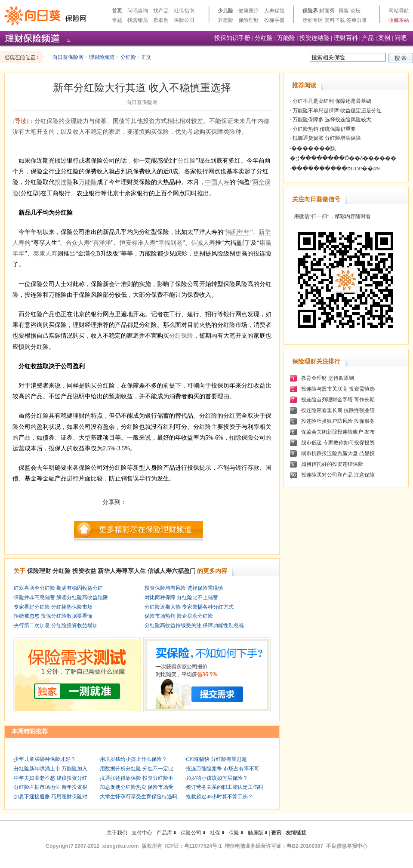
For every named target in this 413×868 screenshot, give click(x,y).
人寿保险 (274, 11)
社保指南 (184, 11)
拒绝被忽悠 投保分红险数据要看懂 (53, 616)
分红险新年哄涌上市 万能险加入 (51, 769)
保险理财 (249, 20)
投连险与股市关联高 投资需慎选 (338, 389)
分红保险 (181, 336)
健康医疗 (249, 11)
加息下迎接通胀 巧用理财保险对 (51, 797)
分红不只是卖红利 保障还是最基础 (331, 101)
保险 (236, 833)
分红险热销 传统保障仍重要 (324, 129)
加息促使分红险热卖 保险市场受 (137, 787)
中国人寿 (217, 182)
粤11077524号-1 (203, 846)
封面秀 (327, 11)
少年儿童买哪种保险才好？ (45, 759)
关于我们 (117, 833)
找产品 (161, 11)
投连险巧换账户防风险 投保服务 (338, 421)
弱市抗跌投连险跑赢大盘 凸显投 (338, 453)
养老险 (225, 20)
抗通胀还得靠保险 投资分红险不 (137, 778)
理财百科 (346, 38)
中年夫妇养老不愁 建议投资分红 (51, 778)
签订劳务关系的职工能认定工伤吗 (225, 787)
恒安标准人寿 (138, 243)
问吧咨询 (138, 11)
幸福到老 (170, 243)
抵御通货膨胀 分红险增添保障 (326, 138)
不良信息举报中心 (347, 846)
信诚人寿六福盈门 (172, 571)
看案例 (161, 20)
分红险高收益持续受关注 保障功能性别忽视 (194, 625)
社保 (217, 833)
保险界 (310, 11)
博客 (344, 11)
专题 (117, 20)
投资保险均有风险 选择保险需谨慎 (184, 588)
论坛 (355, 11)
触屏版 (258, 833)
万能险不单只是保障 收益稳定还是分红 (336, 111)
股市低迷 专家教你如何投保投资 (338, 443)
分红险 (264, 38)
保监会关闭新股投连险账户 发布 (338, 432)
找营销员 (138, 20)
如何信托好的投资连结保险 (332, 464)
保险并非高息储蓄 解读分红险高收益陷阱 (61, 597)
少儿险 (225, 11)
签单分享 (357, 20)
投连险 (64, 182)
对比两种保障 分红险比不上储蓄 (181, 597)
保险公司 (184, 20)
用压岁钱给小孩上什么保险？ (133, 759)
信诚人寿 (203, 243)
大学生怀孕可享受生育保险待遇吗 (139, 797)
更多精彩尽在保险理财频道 (145, 529)
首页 (117, 11)
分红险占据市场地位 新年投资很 (51, 787)
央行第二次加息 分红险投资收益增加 (56, 625)
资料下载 (335, 20)
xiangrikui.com (121, 846)
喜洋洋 (102, 243)
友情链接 (296, 833)
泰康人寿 (45, 254)
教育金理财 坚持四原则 (328, 378)
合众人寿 (78, 243)
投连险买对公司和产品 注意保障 (338, 475)
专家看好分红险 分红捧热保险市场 (53, 607)
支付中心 (142, 833)
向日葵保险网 (68, 57)
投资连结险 (314, 38)
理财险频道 (102, 57)
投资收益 (84, 571)
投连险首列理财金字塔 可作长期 (338, 400)
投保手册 (274, 20)
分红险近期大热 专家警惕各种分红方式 (189, 607)
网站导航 (399, 11)
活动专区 (313, 20)
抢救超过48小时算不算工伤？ (219, 797)
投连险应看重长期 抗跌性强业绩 (338, 410)
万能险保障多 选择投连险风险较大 (331, 120)
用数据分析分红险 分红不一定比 (137, 769)
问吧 (401, 38)
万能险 (286, 38)
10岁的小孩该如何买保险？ (217, 778)
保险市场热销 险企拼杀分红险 (179, 616)
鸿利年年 (238, 232)
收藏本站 (399, 20)
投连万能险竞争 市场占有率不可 (223, 769)
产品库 (166, 833)
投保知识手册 (232, 38)
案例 (384, 38)
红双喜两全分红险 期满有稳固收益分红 (58, 588)
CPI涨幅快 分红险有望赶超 (216, 759)
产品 (368, 38)
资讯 (276, 833)
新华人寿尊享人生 (122, 571)
